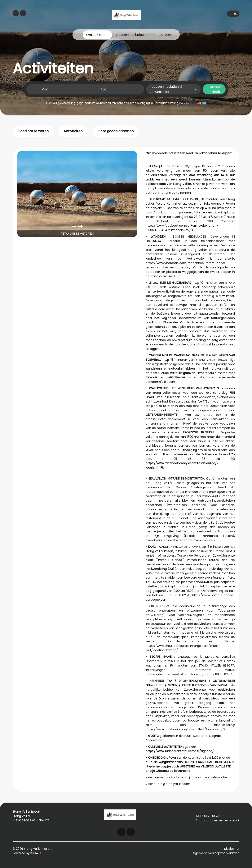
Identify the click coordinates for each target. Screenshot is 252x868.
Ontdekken (97, 35)
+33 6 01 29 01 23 (205, 816)
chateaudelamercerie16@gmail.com (172, 674)
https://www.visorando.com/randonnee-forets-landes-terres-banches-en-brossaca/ (186, 265)
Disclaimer (232, 849)
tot (104, 89)
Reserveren (165, 35)
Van (45, 89)
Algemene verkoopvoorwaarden (216, 853)
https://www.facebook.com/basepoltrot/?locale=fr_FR (186, 729)
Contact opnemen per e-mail (215, 820)
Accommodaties (132, 35)
